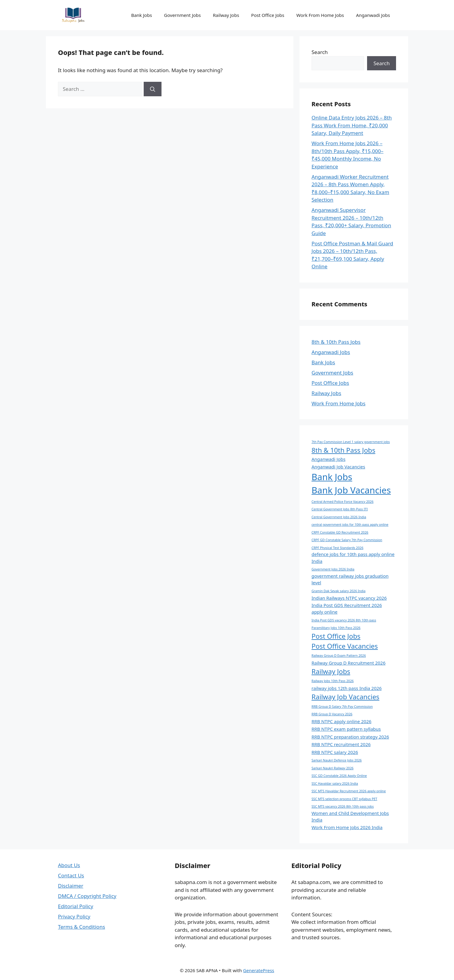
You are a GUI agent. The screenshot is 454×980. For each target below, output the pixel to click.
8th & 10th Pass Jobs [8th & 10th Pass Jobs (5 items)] (343, 450)
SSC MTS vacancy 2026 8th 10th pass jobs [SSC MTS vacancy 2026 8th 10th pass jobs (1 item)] (343, 806)
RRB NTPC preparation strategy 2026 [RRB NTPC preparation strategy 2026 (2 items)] (350, 737)
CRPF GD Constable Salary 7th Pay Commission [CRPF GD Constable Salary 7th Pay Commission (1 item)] (347, 540)
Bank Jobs (141, 15)
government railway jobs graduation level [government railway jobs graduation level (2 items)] (350, 579)
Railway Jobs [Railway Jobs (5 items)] (331, 671)
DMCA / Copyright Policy (87, 896)
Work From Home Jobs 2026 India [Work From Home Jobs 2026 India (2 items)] (347, 827)
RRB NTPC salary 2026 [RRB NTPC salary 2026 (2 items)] (335, 752)
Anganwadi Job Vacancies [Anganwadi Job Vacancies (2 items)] (338, 467)
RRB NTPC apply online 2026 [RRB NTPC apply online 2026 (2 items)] (341, 721)
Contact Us (71, 875)
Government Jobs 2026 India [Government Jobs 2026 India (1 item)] (333, 569)
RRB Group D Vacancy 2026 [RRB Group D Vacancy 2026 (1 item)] (332, 714)
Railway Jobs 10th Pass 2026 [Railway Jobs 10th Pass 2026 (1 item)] (333, 681)
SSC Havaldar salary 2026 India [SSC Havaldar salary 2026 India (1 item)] (335, 784)
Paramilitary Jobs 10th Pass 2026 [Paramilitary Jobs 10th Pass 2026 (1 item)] (336, 628)
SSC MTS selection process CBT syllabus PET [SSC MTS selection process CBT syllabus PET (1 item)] (344, 799)
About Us (69, 865)
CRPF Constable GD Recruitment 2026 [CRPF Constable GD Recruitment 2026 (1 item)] (340, 532)
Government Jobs (182, 15)
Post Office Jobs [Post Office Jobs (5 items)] (336, 636)
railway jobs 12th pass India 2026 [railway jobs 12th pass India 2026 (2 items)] (347, 688)
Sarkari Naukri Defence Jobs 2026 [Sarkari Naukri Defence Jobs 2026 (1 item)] (337, 760)
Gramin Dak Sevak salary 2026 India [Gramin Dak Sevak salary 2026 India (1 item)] (339, 591)
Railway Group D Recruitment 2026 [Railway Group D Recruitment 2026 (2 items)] (348, 663)
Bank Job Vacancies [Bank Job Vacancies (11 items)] (351, 490)
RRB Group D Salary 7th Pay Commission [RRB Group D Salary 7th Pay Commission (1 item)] (342, 707)
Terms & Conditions (82, 927)
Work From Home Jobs (320, 15)
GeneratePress (259, 970)
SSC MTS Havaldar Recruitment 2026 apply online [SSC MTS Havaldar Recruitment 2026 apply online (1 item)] (349, 791)
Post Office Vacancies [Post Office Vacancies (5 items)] (345, 646)
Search (320, 52)
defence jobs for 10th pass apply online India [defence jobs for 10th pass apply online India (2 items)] (353, 557)
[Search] (153, 89)
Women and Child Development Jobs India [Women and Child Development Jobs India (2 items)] (350, 816)
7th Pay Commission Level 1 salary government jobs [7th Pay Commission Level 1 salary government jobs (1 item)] (351, 442)
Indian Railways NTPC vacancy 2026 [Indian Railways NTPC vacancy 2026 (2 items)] (349, 598)
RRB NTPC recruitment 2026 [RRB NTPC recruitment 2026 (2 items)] (341, 744)
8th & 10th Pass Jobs (336, 342)
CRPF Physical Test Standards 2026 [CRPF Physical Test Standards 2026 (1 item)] (337, 548)
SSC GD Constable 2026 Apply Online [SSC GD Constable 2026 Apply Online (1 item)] (339, 776)
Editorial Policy (76, 906)
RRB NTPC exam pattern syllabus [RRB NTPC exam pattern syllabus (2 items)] (346, 729)
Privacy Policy (74, 916)
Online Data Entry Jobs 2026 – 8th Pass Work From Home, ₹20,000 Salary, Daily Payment (352, 125)
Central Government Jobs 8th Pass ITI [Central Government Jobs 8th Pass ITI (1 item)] (340, 509)
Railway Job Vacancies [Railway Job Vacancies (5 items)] (345, 697)
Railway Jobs (226, 15)
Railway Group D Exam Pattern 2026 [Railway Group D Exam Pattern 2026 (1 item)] (339, 656)
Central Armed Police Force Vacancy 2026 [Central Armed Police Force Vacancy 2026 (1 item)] (342, 502)
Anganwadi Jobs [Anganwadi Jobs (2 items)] (328, 459)
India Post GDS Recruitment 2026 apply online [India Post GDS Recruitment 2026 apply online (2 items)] (347, 608)
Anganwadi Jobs (373, 15)
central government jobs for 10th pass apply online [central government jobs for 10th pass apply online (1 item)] (350, 525)
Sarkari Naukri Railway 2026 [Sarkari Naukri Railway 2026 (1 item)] (333, 768)
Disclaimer (71, 886)
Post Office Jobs (268, 15)
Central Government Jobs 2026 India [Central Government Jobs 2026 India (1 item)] (339, 517)
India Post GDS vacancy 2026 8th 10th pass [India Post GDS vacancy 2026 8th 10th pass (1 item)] (344, 620)
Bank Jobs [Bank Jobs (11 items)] (332, 477)
